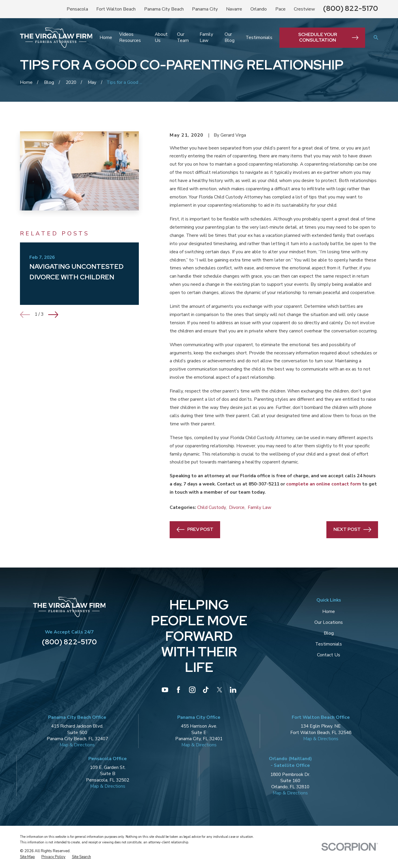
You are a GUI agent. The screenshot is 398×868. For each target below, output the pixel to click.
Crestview (304, 9)
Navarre (234, 9)
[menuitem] (27, 857)
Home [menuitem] (106, 38)
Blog (329, 633)
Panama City (205, 9)
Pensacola (77, 9)
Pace (280, 9)
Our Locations (329, 622)
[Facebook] (178, 690)
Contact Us (329, 655)
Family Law (259, 507)
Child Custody (211, 507)
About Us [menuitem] (161, 37)
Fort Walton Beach (116, 9)
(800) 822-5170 (351, 8)
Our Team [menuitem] (183, 37)
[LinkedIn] (233, 690)
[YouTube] (165, 690)
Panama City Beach (164, 9)
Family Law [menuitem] (206, 37)
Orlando (259, 9)
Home (329, 611)
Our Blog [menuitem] (230, 37)
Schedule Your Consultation (328, 37)
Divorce (237, 507)
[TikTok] (206, 690)
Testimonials (329, 644)
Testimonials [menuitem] (259, 38)
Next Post (352, 530)
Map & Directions (77, 745)
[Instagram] (192, 690)
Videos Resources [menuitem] (130, 37)
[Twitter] (220, 690)
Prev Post (195, 530)
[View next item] (53, 315)
